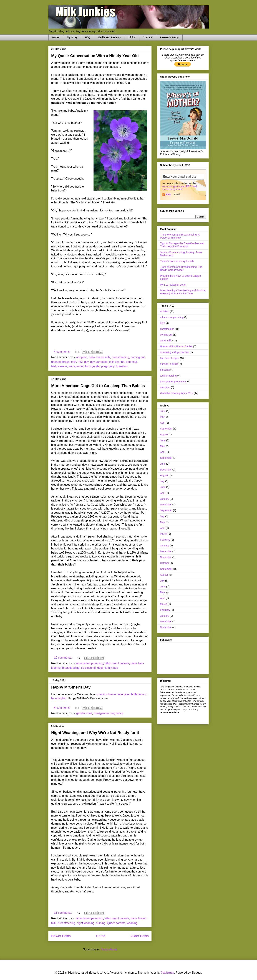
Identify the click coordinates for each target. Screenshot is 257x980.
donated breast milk (64, 362)
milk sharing (117, 362)
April (163, 423)
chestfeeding (167, 329)
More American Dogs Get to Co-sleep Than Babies (98, 386)
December (166, 470)
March (164, 534)
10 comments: (63, 658)
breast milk (103, 357)
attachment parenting (90, 663)
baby (92, 357)
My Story (72, 37)
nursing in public (169, 364)
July (162, 481)
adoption (82, 357)
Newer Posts (61, 936)
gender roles (84, 713)
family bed (112, 668)
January (165, 499)
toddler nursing (168, 376)
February (165, 540)
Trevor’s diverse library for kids (177, 261)
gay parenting (99, 362)
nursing (101, 923)
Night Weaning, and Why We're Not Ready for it (95, 733)
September (166, 429)
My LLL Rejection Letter (173, 285)
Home (56, 37)
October (165, 563)
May (162, 417)
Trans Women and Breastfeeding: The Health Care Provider (181, 268)
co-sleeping (88, 668)
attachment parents (117, 663)
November (166, 557)
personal (131, 362)
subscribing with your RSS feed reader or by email (179, 188)
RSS (168, 195)
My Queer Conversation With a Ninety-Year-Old (95, 56)
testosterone (59, 366)
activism (165, 311)
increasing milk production (175, 352)
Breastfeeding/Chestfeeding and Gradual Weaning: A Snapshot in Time (183, 292)
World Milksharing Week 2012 (177, 393)
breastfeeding (120, 357)
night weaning (86, 923)
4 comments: (63, 352)
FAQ (88, 37)
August (164, 434)
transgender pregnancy (100, 366)
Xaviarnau (168, 973)
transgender (76, 366)
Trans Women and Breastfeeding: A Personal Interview (180, 236)
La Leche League (170, 358)
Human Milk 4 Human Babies (176, 346)
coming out (138, 357)
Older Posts (140, 936)
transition (122, 366)
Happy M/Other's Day (71, 687)
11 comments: (63, 913)
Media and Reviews (109, 37)
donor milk (166, 341)
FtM (80, 362)
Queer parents (116, 923)
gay (86, 362)
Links (132, 37)
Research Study (169, 37)
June (163, 411)
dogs (100, 668)
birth (162, 323)
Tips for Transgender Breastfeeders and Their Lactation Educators (182, 245)
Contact (147, 37)
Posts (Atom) (109, 949)
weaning (132, 923)
